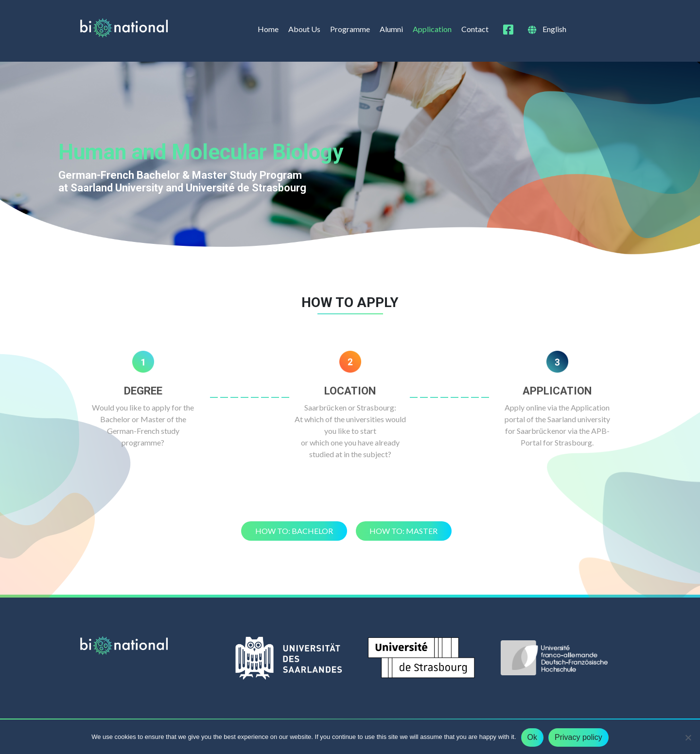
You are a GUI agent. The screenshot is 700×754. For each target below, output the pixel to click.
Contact (475, 29)
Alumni (391, 29)
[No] (688, 737)
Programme (350, 29)
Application (432, 29)
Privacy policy (578, 737)
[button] (294, 531)
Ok (532, 737)
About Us (304, 29)
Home (268, 29)
